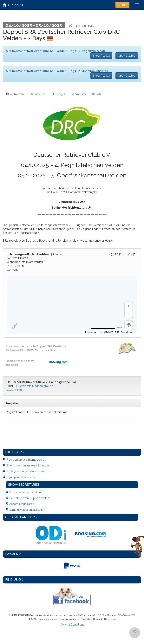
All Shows (13, 5)
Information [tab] (15, 94)
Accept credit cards (22, 504)
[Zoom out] (129, 314)
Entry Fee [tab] (38, 94)
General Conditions (72, 625)
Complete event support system (30, 498)
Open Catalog (127, 56)
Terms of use (91, 332)
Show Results (101, 56)
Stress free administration (25, 492)
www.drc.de (14, 390)
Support (122, 5)
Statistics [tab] (79, 94)
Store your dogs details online (25, 471)
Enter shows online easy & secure (28, 465)
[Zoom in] (129, 306)
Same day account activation (27, 510)
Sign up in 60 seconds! (21, 477)
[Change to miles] (106, 328)
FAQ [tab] (97, 94)
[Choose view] (129, 325)
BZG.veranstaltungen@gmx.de (34, 386)
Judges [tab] (59, 94)
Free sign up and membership (25, 460)
